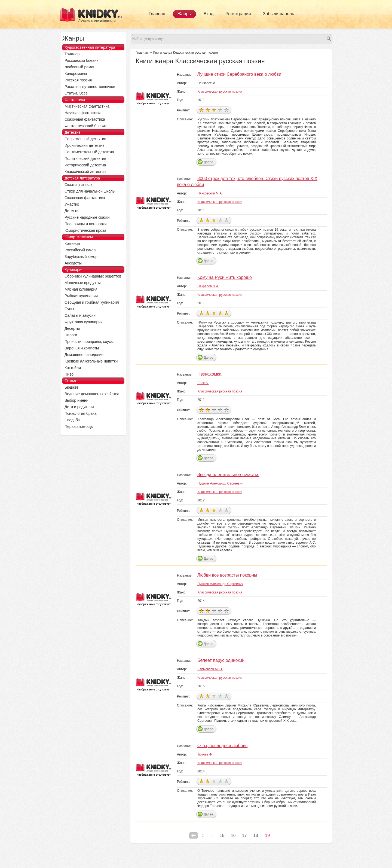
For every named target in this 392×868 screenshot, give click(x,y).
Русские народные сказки (87, 217)
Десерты (72, 328)
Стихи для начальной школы (90, 191)
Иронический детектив (84, 145)
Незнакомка (209, 374)
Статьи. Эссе (76, 93)
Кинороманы (76, 74)
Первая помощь (79, 427)
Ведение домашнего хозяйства (92, 394)
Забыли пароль (279, 14)
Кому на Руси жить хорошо (225, 277)
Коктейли (73, 368)
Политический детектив (85, 159)
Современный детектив (85, 139)
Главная (157, 14)
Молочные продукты (83, 283)
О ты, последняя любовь (222, 746)
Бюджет (71, 387)
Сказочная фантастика (85, 119)
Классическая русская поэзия (220, 92)
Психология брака (81, 413)
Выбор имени (76, 400)
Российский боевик (81, 60)
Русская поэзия (78, 80)
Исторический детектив (85, 165)
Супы (69, 309)
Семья (70, 381)
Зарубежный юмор (81, 257)
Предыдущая (194, 836)
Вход (209, 14)
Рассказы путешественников (90, 87)
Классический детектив (85, 172)
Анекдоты (73, 263)
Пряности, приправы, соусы (89, 342)
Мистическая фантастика (87, 106)
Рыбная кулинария (81, 296)
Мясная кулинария (81, 289)
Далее (208, 162)
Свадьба (72, 420)
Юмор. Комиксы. (79, 237)
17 (244, 835)
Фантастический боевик (85, 126)
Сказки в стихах (79, 185)
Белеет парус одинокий (221, 660)
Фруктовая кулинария (84, 322)
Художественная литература (90, 47)
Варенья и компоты (82, 348)
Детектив (73, 132)
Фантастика (75, 100)
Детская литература (82, 178)
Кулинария (74, 270)
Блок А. (203, 383)
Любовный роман (80, 67)
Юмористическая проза (85, 230)
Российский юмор (80, 250)
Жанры (184, 14)
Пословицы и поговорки (86, 224)
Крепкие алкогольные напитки (91, 361)
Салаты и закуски (80, 315)
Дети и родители (79, 407)
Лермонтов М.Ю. (210, 669)
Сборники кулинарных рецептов (93, 276)
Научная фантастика (83, 113)
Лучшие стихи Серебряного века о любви (239, 74)
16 (233, 835)
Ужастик (72, 204)
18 (256, 835)
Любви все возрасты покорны (227, 575)
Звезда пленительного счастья (228, 475)
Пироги (71, 335)
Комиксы (72, 243)
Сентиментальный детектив (89, 152)
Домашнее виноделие (84, 355)
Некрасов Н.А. (208, 286)
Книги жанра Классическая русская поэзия (186, 53)
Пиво (69, 374)
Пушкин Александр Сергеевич (220, 483)
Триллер (72, 54)
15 (222, 835)
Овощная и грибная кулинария (92, 302)
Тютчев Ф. (205, 754)
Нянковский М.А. (210, 193)
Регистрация (238, 14)
